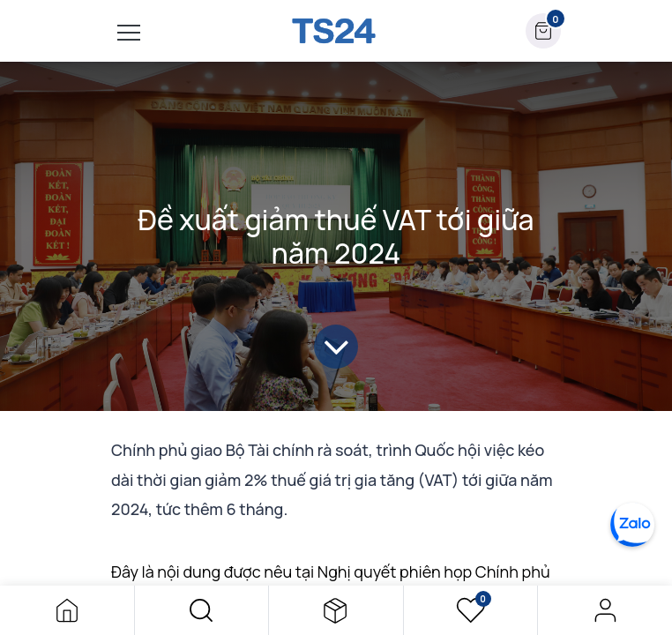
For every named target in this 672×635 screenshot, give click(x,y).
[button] (202, 610)
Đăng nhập (605, 610)
